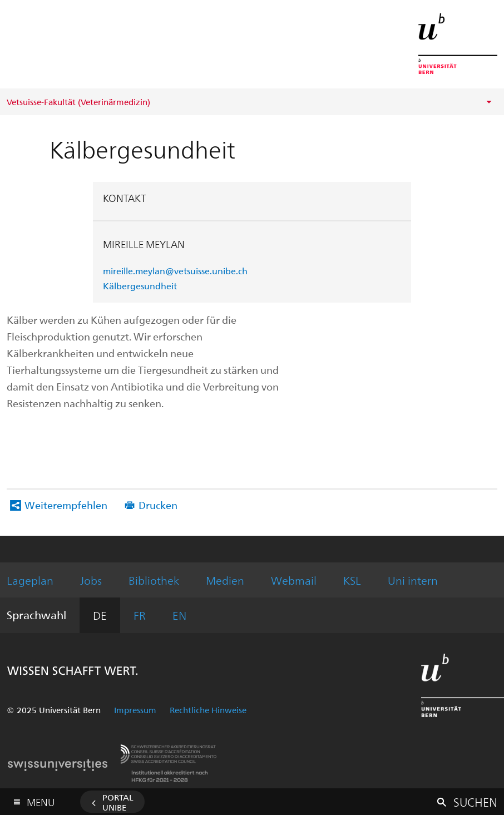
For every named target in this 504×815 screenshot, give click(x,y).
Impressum (135, 710)
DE (100, 615)
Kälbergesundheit (140, 286)
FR (140, 615)
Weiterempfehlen (66, 505)
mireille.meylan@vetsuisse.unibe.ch (175, 271)
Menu (41, 800)
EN (179, 615)
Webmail (294, 580)
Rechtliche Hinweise (208, 710)
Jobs (91, 580)
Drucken (158, 505)
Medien (225, 580)
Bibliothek (154, 580)
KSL (352, 580)
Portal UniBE (118, 802)
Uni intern (413, 580)
